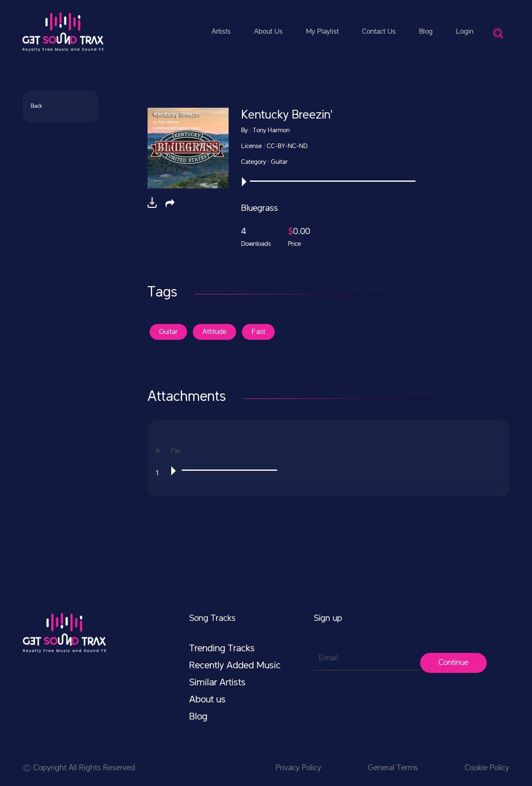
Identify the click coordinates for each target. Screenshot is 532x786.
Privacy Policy (298, 768)
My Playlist (322, 32)
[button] (170, 203)
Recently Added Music (235, 666)
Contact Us (379, 32)
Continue (453, 663)
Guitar (168, 332)
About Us (268, 32)
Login (465, 32)
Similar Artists (217, 683)
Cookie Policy (487, 768)
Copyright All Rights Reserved (79, 768)
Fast (258, 332)
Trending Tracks (222, 649)
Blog (426, 32)
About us (207, 700)
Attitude (214, 332)
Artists (221, 32)
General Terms (393, 768)
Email (328, 658)
